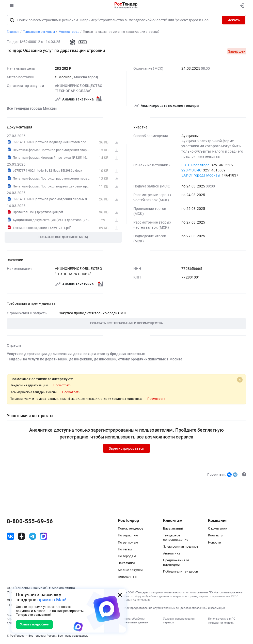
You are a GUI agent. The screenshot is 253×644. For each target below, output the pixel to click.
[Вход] (241, 6)
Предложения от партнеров (176, 563)
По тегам (125, 550)
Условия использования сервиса (179, 621)
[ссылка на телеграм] (33, 537)
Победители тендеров (181, 572)
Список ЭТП (127, 578)
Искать (234, 21)
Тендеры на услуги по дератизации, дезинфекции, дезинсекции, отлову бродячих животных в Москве (95, 360)
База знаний (173, 529)
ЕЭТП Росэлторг (195, 166)
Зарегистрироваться (127, 449)
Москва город (86, 78)
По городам (127, 557)
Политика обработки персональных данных (133, 621)
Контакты (216, 536)
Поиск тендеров (131, 529)
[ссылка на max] (44, 537)
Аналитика (172, 554)
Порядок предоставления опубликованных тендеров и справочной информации (171, 609)
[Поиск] (12, 21)
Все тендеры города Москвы (32, 109)
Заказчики (126, 564)
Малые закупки (130, 571)
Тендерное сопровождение (176, 538)
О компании (218, 529)
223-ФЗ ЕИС (191, 171)
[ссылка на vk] (11, 537)
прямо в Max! (52, 600)
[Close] (240, 380)
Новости (215, 543)
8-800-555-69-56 (30, 522)
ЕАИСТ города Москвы (201, 176)
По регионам (128, 543)
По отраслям (128, 536)
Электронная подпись (181, 547)
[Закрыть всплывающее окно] (120, 595)
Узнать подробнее (34, 624)
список (229, 624)
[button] (126, 324)
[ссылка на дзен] (21, 537)
